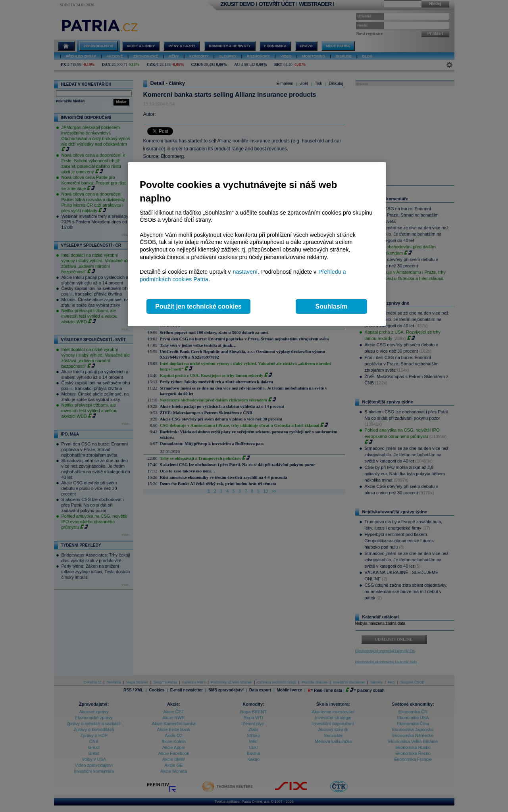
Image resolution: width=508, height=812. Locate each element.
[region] (257, 244)
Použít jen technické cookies (198, 306)
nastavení (245, 272)
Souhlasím (332, 306)
